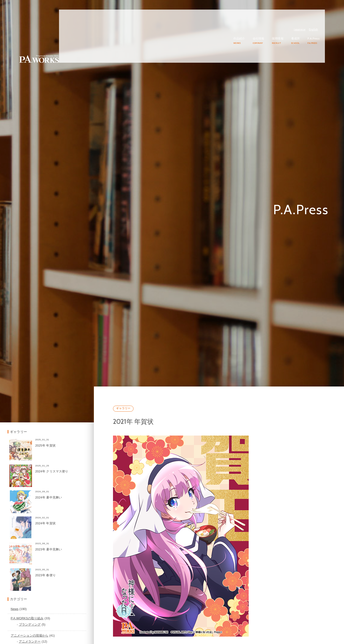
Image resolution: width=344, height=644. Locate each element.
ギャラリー (149, 444)
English (319, 11)
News (49, 630)
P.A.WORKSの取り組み (62, 639)
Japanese (305, 11)
